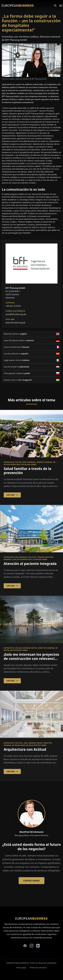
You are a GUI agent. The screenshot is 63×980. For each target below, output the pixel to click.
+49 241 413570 (13, 306)
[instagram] (31, 946)
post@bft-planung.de (16, 314)
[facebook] (25, 946)
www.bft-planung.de (15, 323)
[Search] (55, 6)
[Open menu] (59, 6)
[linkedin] (38, 946)
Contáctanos (31, 881)
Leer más (12, 495)
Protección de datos (38, 968)
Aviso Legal (21, 968)
